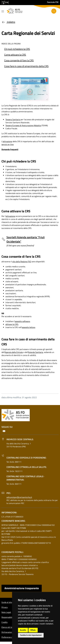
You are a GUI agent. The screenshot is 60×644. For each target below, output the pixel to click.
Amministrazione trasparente (22, 588)
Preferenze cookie (9, 637)
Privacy (5, 607)
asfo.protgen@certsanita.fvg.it (19, 497)
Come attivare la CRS (15, 55)
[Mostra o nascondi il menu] (3, 11)
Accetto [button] (23, 630)
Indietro (8, 22)
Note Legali (6, 612)
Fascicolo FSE (53, 2)
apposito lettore (29, 327)
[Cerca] (54, 11)
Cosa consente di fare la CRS (19, 60)
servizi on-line (8, 144)
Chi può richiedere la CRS (17, 49)
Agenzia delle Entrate (14, 352)
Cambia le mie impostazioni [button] (31, 635)
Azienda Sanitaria (36, 352)
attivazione (7, 141)
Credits (4, 622)
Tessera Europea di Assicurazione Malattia (23, 125)
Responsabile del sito (10, 617)
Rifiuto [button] (33, 630)
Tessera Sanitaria (13, 119)
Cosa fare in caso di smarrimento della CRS (26, 66)
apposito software (22, 321)
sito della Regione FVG (22, 262)
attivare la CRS (12, 324)
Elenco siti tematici (10, 627)
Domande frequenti (10, 149)
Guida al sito (7, 602)
